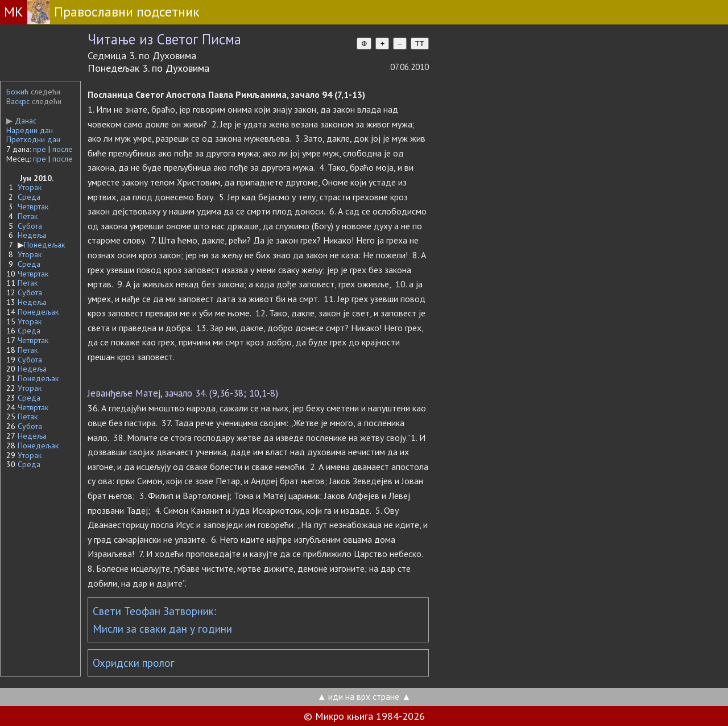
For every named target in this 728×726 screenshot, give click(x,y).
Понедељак (44, 245)
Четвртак (33, 207)
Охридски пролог (134, 663)
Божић (17, 92)
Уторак (30, 187)
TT (420, 44)
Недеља (32, 235)
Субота (30, 226)
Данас (21, 121)
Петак (28, 216)
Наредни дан (30, 130)
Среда (29, 197)
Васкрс (18, 101)
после (63, 149)
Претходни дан (33, 139)
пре (40, 149)
